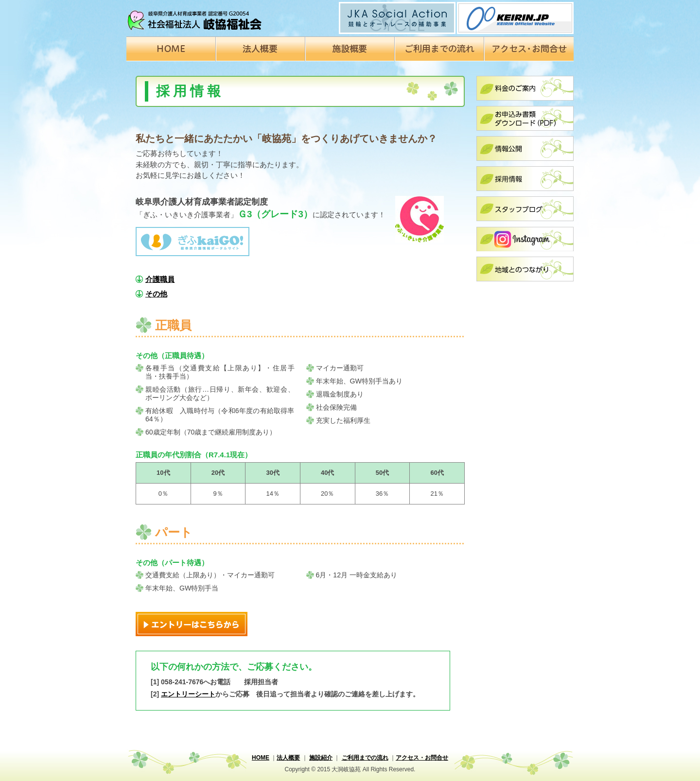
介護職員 (160, 279)
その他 (156, 294)
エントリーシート (188, 694)
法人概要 (288, 758)
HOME (261, 758)
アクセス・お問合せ (422, 758)
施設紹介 (321, 758)
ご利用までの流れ (365, 758)
